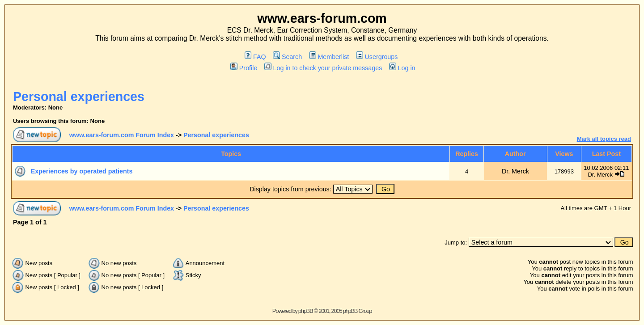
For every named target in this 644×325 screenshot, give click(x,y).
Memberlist (329, 57)
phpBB (306, 311)
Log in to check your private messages (323, 68)
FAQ (255, 57)
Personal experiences (79, 97)
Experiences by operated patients (82, 171)
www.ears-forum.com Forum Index (122, 135)
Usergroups (377, 57)
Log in (402, 68)
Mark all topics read (604, 139)
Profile (244, 68)
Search (287, 57)
